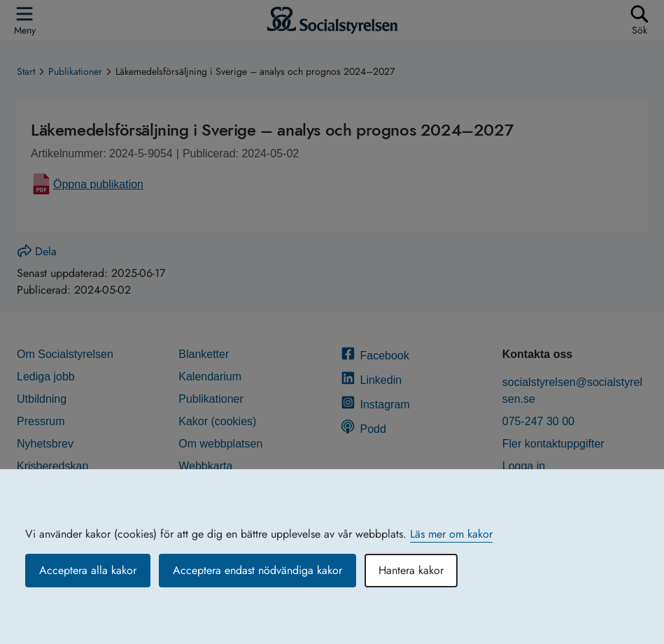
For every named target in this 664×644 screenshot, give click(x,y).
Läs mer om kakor (451, 534)
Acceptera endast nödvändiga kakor (257, 570)
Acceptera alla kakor (88, 570)
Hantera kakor (411, 570)
